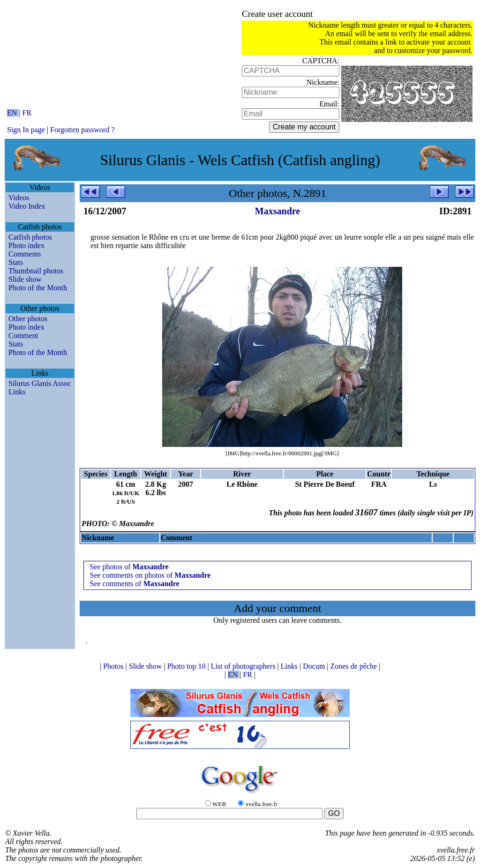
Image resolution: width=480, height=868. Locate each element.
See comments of (134, 584)
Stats (16, 262)
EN (13, 113)
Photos (114, 666)
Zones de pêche (355, 666)
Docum (315, 666)
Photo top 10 (187, 666)
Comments (25, 254)
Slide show (25, 279)
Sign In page (26, 130)
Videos (19, 198)
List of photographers (244, 666)
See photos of (129, 567)
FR (27, 113)
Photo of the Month (38, 288)
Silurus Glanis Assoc (40, 383)
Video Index (27, 206)
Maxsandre (277, 211)
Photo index (26, 245)
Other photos (28, 319)
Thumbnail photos (36, 271)
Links (17, 392)
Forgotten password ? (82, 130)
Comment (23, 336)
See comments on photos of (150, 575)
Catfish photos (30, 237)
